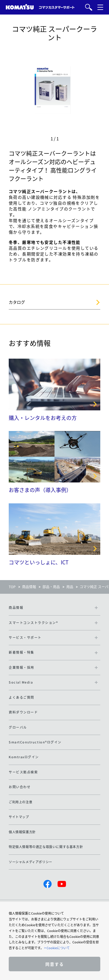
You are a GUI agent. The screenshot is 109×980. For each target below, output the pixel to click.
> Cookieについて (57, 948)
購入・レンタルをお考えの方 (43, 418)
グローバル (18, 727)
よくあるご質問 (22, 697)
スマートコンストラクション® (33, 623)
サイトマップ (19, 817)
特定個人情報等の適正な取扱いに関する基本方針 (46, 847)
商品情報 (29, 587)
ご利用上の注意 (20, 802)
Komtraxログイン (24, 757)
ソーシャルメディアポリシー (31, 862)
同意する (55, 964)
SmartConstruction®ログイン (35, 742)
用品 (70, 587)
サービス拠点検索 (23, 772)
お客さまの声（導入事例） (40, 490)
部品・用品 (51, 587)
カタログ (17, 302)
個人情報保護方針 (22, 832)
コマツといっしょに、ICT (39, 562)
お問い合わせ (20, 787)
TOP (12, 587)
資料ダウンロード (23, 712)
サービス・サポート (25, 637)
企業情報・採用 (22, 667)
